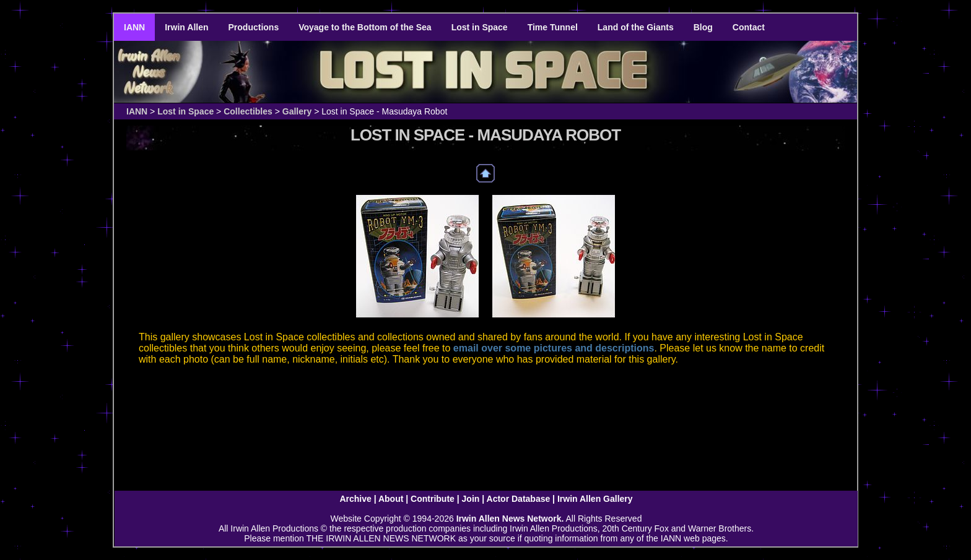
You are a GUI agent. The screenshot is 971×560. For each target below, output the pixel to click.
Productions (254, 27)
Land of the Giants (636, 27)
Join (471, 499)
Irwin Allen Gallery (595, 499)
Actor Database (519, 499)
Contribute (433, 499)
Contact (749, 27)
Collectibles (248, 111)
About (391, 499)
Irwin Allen (186, 27)
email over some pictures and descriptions (554, 348)
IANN (134, 27)
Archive (355, 499)
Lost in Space (480, 27)
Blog (703, 27)
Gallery (297, 111)
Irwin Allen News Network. (510, 519)
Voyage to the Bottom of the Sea (365, 27)
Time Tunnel (553, 27)
